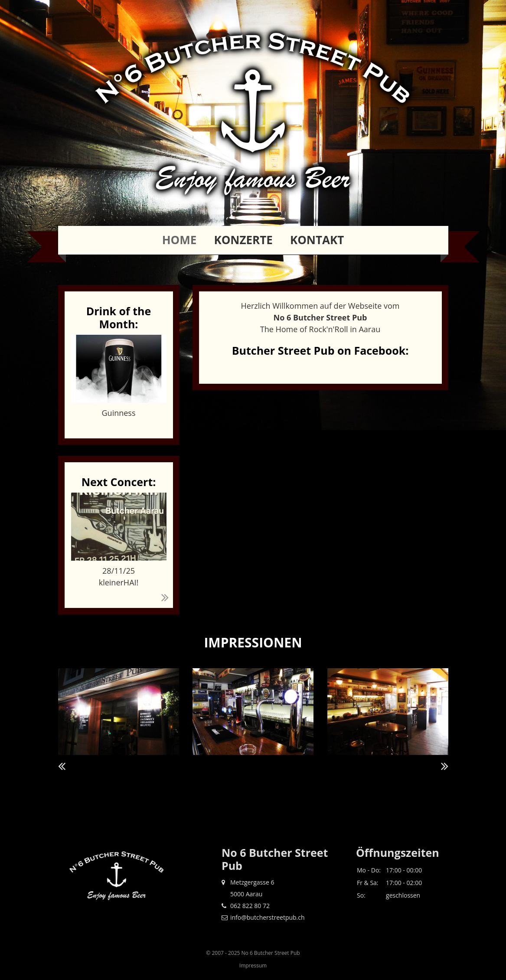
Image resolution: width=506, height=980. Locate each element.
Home (180, 240)
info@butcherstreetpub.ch (263, 917)
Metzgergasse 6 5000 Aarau (248, 888)
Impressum (253, 965)
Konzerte (243, 240)
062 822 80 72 (246, 906)
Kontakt (317, 240)
